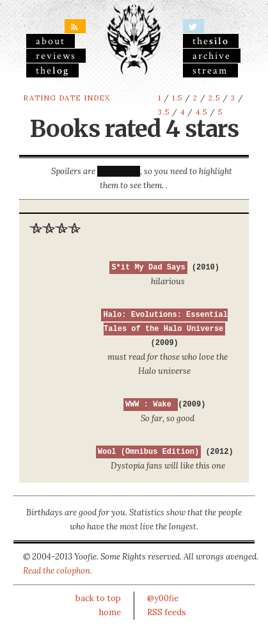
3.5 (164, 112)
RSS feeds (167, 612)
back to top (98, 598)
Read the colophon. (58, 571)
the (52, 70)
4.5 (201, 112)
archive (212, 56)
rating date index (67, 98)
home (110, 612)
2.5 (214, 98)
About (51, 41)
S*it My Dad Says (148, 268)
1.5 (177, 98)
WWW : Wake (151, 405)
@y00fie (163, 598)
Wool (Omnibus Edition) (148, 452)
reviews (56, 56)
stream (210, 70)
